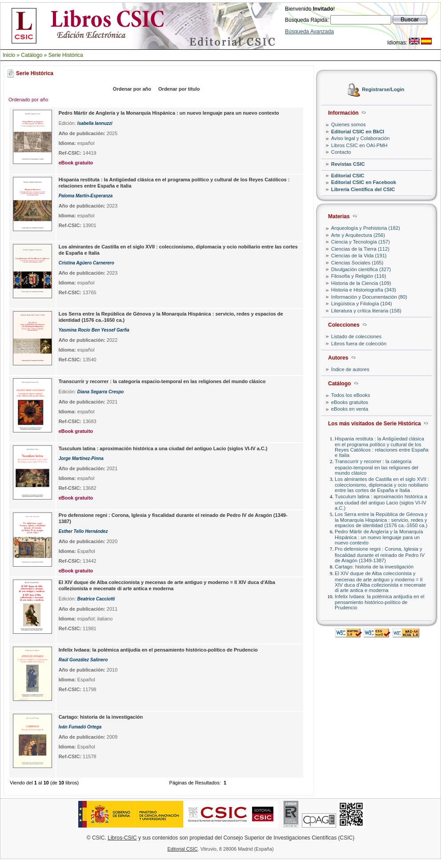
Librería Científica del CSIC (363, 189)
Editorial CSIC (348, 176)
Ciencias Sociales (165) (357, 263)
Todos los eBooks (351, 395)
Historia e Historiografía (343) (364, 290)
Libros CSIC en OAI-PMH (359, 145)
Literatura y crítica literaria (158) (366, 311)
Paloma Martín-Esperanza (86, 196)
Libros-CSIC (122, 838)
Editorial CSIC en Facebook (364, 182)
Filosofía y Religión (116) (359, 276)
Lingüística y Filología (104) (362, 304)
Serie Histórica (66, 55)
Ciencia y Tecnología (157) (361, 242)
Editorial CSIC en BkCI (358, 132)
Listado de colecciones (356, 336)
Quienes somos (349, 124)
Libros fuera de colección (359, 344)
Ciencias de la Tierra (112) (360, 249)
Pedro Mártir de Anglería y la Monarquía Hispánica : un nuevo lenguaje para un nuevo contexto (379, 537)
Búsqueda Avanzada (309, 32)
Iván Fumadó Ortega (80, 727)
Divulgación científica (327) (361, 269)
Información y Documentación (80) (369, 297)
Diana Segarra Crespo (101, 392)
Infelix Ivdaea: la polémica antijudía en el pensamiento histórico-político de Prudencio (380, 602)
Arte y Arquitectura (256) (358, 235)
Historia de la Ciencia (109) (361, 283)
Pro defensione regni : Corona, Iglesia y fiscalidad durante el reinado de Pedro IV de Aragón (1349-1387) (380, 554)
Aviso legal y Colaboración (361, 138)
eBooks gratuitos (350, 402)
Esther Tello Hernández (83, 531)
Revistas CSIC (348, 164)
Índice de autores (350, 369)
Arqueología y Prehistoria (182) (366, 228)
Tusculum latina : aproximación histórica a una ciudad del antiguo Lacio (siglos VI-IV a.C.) (381, 502)
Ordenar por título (179, 89)
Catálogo (32, 55)
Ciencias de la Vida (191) (359, 256)
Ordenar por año (132, 89)
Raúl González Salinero (83, 660)
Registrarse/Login (383, 90)
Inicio (9, 55)
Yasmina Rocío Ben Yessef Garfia (94, 330)
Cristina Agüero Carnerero (86, 263)
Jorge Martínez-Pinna (81, 458)
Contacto (341, 152)
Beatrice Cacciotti (96, 599)
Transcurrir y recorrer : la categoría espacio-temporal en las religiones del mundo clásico (377, 467)
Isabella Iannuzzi (95, 123)
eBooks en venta (350, 409)
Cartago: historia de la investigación (374, 567)
